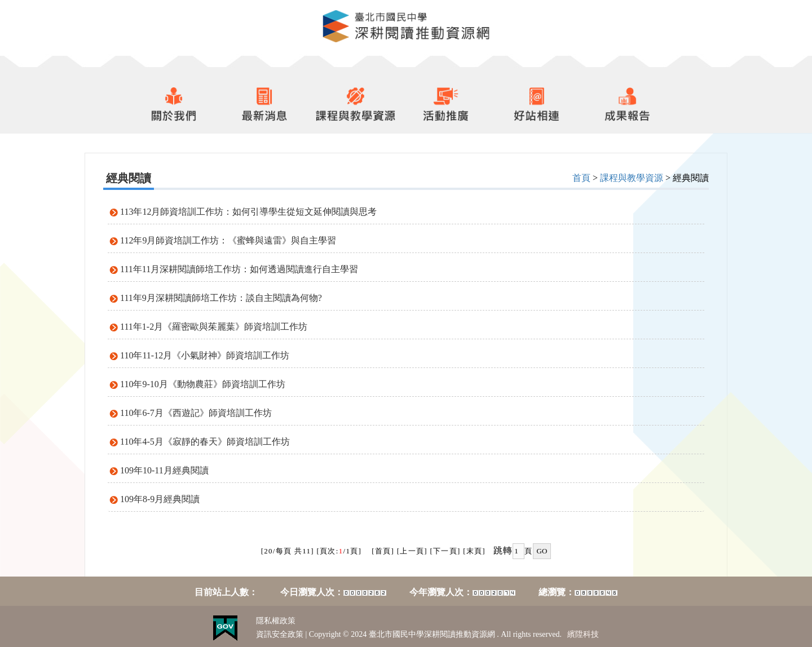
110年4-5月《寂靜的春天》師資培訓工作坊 (205, 442)
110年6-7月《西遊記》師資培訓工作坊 (196, 413)
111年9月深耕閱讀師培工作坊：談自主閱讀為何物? (221, 298)
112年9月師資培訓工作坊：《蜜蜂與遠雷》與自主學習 (228, 240)
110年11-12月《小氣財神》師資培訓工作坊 (205, 355)
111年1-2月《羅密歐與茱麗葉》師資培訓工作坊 (214, 327)
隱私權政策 (276, 621)
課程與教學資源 (632, 178)
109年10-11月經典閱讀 (164, 470)
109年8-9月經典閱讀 (160, 499)
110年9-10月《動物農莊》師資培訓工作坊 (203, 384)
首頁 (581, 178)
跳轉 (503, 550)
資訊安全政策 (280, 634)
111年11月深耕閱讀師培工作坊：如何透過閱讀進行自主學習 (239, 269)
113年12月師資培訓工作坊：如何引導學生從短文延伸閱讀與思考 (248, 212)
